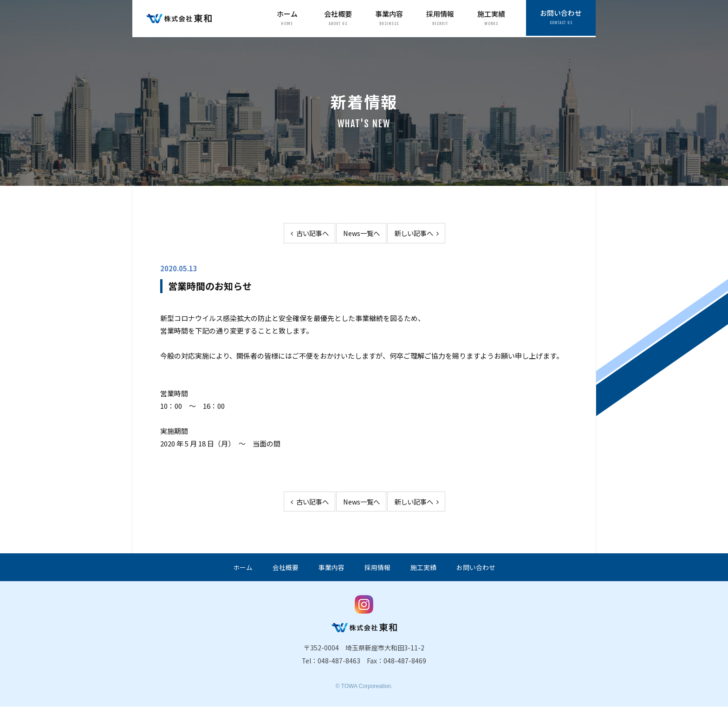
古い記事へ (305, 233)
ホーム (287, 18)
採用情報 (440, 18)
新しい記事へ (420, 233)
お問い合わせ (561, 18)
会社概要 (338, 18)
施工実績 (491, 18)
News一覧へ (361, 233)
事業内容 (389, 18)
